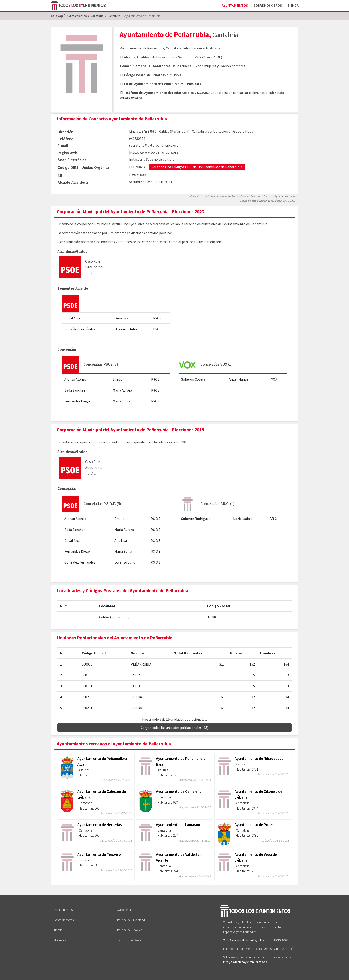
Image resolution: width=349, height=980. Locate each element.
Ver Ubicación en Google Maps (230, 131)
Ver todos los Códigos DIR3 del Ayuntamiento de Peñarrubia (197, 167)
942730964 (202, 93)
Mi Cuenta (60, 940)
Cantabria (173, 48)
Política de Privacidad (131, 920)
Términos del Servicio (131, 940)
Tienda (293, 5)
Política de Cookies (130, 930)
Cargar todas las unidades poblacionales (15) (174, 728)
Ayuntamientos (235, 5)
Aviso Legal (124, 910)
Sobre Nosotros (268, 5)
